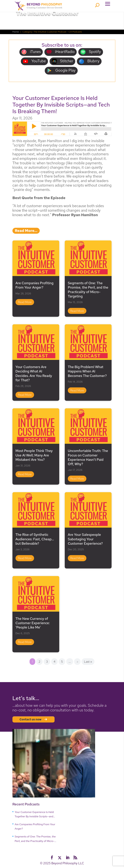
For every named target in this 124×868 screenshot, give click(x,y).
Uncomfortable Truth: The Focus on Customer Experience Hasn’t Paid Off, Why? (88, 457)
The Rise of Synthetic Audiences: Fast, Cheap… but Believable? (35, 539)
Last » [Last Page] (88, 662)
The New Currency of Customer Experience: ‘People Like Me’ (33, 623)
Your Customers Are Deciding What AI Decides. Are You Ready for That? (34, 373)
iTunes (31, 52)
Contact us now (34, 719)
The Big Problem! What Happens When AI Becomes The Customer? (87, 371)
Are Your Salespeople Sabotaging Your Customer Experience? (85, 539)
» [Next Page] (77, 662)
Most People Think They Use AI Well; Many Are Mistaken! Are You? (34, 455)
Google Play (61, 71)
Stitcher (62, 61)
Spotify (91, 52)
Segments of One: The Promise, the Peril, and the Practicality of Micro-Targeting (88, 290)
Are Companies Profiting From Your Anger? (34, 285)
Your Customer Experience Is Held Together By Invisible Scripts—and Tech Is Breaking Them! (61, 105)
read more (25, 302)
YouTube (34, 61)
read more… (26, 231)
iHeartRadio (61, 52)
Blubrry (89, 61)
